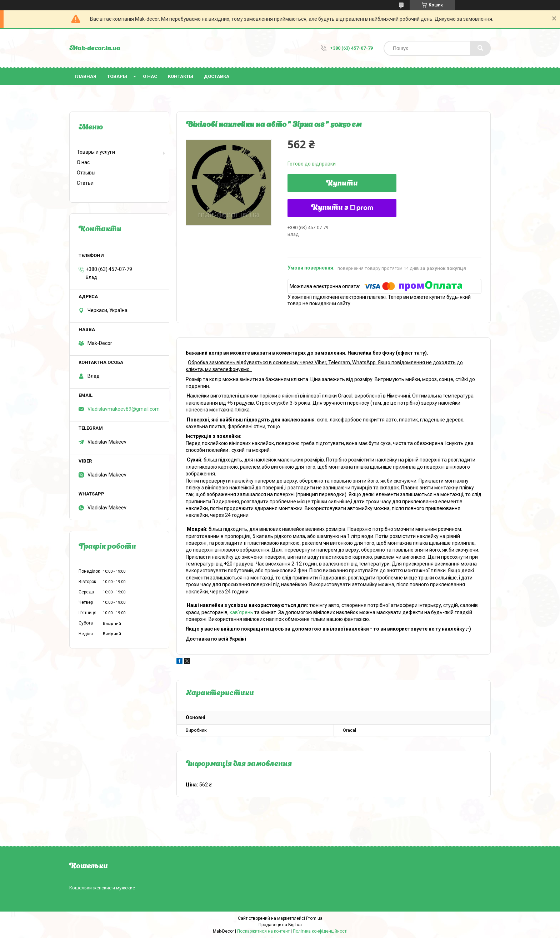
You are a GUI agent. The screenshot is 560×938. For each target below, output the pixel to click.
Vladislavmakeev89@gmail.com (124, 409)
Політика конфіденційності (320, 931)
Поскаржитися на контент (263, 931)
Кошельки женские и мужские (102, 888)
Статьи (85, 183)
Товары (117, 76)
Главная (86, 76)
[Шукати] (480, 48)
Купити (342, 184)
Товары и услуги (96, 152)
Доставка (217, 76)
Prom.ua (314, 918)
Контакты (181, 76)
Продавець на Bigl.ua (280, 925)
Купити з (342, 208)
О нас (150, 76)
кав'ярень (241, 612)
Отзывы (86, 173)
